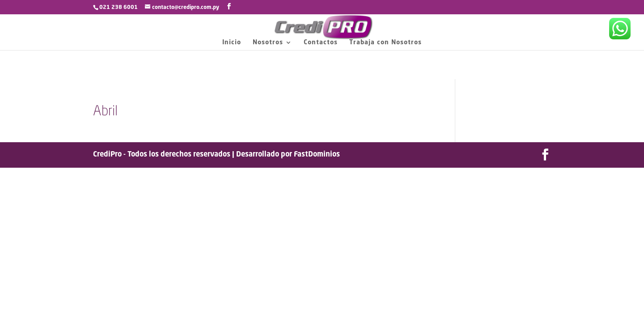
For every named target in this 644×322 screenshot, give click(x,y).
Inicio (232, 42)
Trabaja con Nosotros (386, 42)
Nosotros (268, 42)
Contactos (321, 42)
